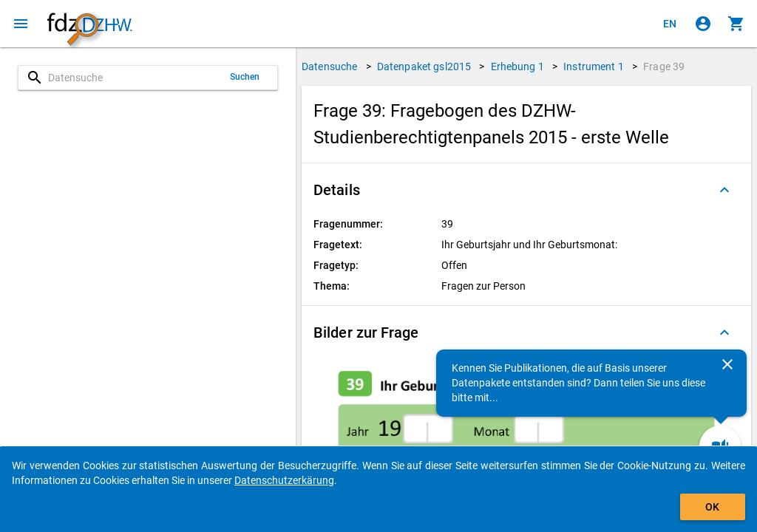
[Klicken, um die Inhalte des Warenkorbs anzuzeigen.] (736, 24)
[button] (526, 190)
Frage (664, 66)
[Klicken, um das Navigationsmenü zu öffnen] (21, 24)
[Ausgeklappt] (724, 190)
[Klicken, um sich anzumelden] (703, 24)
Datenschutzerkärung (284, 480)
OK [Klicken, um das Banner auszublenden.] (712, 507)
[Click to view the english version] (670, 24)
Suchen (245, 77)
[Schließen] (727, 364)
